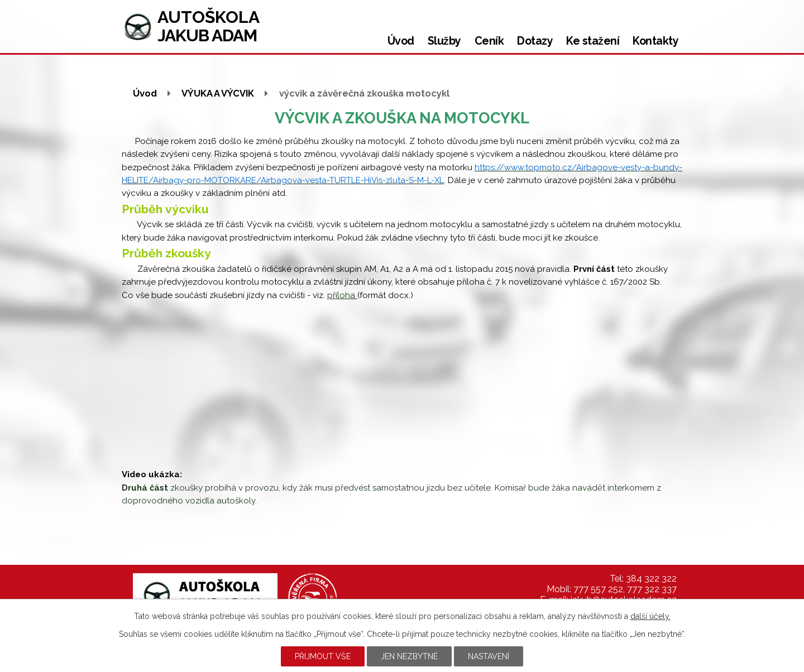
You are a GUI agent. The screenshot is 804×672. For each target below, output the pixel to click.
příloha (342, 295)
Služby (444, 41)
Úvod (401, 41)
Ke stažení (593, 41)
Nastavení (489, 656)
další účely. (650, 616)
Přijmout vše (323, 656)
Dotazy (535, 41)
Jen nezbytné (409, 656)
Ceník (489, 41)
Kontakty (655, 41)
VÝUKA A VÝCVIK (218, 93)
